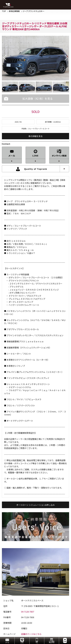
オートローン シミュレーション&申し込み (35, 505)
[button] (5, 58)
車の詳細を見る (35, 136)
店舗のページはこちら (31, 634)
